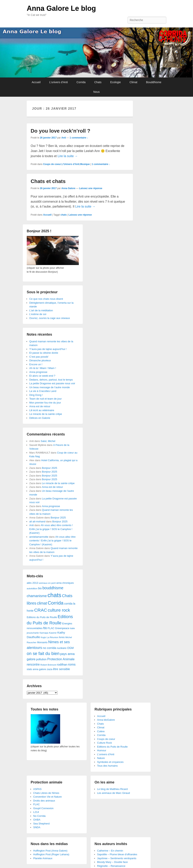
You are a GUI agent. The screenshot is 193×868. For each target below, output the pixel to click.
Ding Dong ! (36, 395)
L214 (36, 812)
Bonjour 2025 (49, 468)
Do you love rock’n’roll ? (60, 131)
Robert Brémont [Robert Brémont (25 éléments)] (48, 665)
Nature (101, 758)
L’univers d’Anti (59, 82)
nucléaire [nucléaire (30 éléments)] (62, 648)
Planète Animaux (43, 858)
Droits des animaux (44, 801)
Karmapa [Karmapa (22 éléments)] (44, 633)
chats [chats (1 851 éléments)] (54, 595)
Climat (133, 82)
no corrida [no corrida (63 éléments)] (50, 648)
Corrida (81, 82)
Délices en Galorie (40, 418)
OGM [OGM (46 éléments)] (70, 648)
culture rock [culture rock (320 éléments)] (59, 610)
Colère (101, 731)
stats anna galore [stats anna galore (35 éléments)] (36, 669)
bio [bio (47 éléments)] (40, 588)
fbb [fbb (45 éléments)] (45, 628)
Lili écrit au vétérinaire (42, 410)
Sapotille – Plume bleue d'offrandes (117, 854)
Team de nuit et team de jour (45, 399)
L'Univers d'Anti (70, 164)
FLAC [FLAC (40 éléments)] (51, 628)
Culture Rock (104, 743)
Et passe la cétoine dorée (44, 353)
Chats (98, 82)
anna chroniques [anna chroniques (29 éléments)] (65, 583)
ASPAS (37, 789)
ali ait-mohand (37, 521)
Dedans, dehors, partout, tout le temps (51, 380)
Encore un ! (36, 364)
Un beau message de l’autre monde (50, 387)
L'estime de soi (38, 314)
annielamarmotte (39, 537)
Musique (85, 164)
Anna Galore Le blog (61, 8)
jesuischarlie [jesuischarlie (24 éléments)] (33, 633)
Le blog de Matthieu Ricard (112, 789)
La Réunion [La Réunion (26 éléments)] (53, 637)
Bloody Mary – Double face (112, 862)
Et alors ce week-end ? (42, 376)
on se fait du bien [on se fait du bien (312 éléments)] (43, 654)
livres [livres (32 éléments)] (62, 637)
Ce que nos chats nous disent (46, 299)
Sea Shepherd (41, 824)
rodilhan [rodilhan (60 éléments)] (62, 664)
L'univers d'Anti (106, 754)
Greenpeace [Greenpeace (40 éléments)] (62, 628)
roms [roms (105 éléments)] (72, 664)
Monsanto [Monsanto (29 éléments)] (42, 642)
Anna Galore (68, 188)
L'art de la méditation (41, 310)
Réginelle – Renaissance (111, 866)
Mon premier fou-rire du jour (45, 403)
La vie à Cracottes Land (43, 391)
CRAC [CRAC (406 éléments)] (41, 610)
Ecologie (116, 82)
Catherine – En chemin (110, 851)
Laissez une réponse (91, 188)
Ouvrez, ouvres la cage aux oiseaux (50, 318)
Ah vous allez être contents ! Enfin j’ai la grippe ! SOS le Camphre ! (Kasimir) (51, 529)
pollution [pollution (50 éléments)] (41, 659)
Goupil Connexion (43, 808)
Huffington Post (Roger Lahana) (51, 854)
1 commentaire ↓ (79, 138)
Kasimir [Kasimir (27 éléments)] (53, 633)
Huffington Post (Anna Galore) (50, 851)
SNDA (37, 827)
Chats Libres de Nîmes (46, 793)
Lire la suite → (68, 156)
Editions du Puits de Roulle (112, 747)
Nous (97, 92)
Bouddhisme (154, 82)
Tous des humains (107, 766)
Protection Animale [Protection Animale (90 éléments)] (61, 659)
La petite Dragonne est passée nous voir (52, 383)
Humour (102, 750)
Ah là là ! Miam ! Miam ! (43, 368)
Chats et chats (48, 181)
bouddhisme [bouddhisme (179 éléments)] (53, 588)
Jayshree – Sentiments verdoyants (117, 858)
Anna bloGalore (106, 720)
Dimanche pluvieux (40, 360)
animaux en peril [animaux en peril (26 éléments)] (47, 583)
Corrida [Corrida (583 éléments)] (55, 603)
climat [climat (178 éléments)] (42, 603)
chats (64, 215)
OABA (37, 820)
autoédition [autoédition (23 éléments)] (32, 588)
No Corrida (39, 816)
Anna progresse (38, 372)
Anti (64, 138)
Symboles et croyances (110, 762)
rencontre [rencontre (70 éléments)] (33, 664)
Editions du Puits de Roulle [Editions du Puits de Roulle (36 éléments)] (42, 617)
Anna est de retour (40, 406)
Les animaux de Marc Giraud (114, 793)
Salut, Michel (48, 441)
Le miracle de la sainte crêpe (46, 414)
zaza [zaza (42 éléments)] (50, 669)
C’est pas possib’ (39, 357)
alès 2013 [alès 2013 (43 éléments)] (33, 583)
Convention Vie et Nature (47, 797)
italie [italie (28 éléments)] (73, 628)
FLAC (36, 804)
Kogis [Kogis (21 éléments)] (43, 637)
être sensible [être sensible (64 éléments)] (62, 669)
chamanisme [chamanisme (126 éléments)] (37, 596)
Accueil (36, 82)
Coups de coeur (52, 164)
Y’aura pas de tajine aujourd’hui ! (48, 349)
